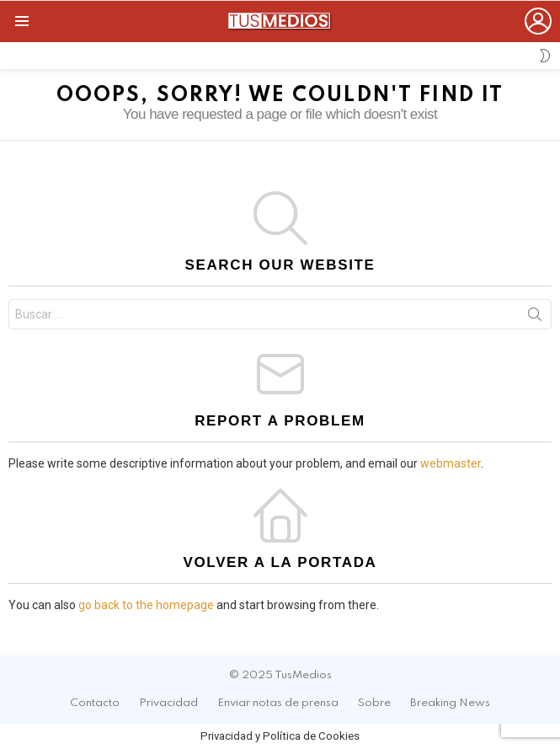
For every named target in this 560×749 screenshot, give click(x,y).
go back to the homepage (146, 605)
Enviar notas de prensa (278, 703)
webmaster (451, 463)
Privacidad (168, 703)
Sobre (374, 703)
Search (535, 318)
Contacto (95, 703)
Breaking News (450, 703)
